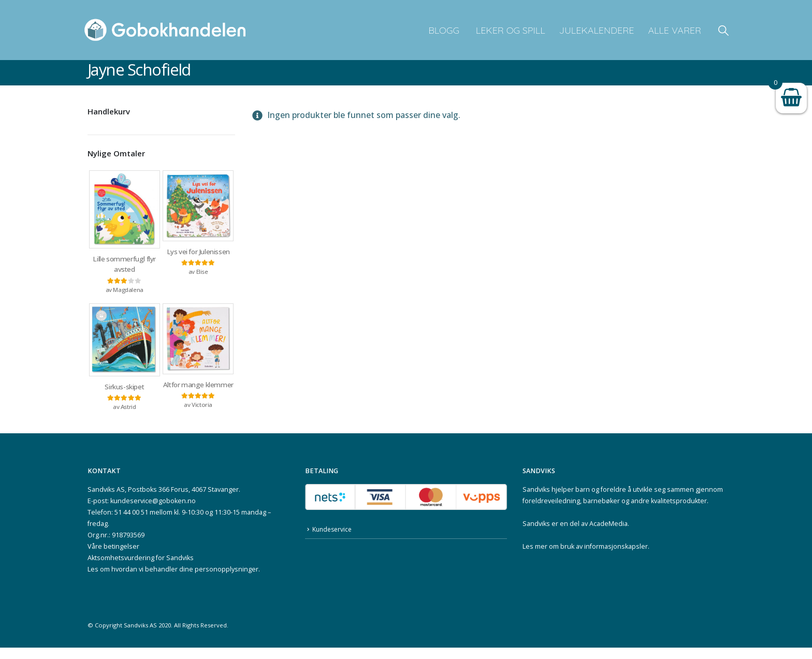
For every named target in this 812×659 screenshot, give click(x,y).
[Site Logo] (165, 30)
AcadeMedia (608, 535)
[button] (723, 30)
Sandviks (536, 501)
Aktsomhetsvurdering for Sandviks (141, 569)
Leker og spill (509, 30)
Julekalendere (597, 30)
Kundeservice (334, 542)
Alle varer (675, 30)
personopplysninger (227, 581)
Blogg (444, 30)
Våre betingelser (113, 558)
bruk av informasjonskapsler (604, 558)
